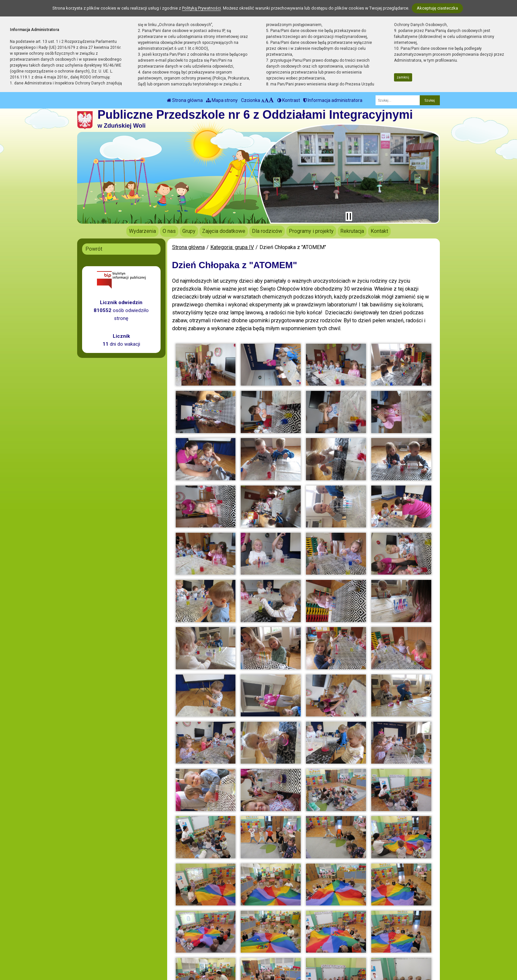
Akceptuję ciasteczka (437, 8)
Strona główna (185, 100)
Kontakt (379, 231)
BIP (246, 941)
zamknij (403, 77)
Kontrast (289, 100)
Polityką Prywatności (201, 8)
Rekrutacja (352, 231)
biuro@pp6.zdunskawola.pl (192, 949)
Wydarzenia (142, 231)
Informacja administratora (333, 100)
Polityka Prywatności (266, 949)
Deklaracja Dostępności (269, 958)
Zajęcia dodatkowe (224, 231)
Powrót (94, 249)
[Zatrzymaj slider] (349, 216)
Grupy (189, 231)
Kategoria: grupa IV (232, 247)
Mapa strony (222, 100)
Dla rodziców (267, 231)
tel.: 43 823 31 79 (181, 941)
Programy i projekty (311, 231)
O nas (169, 231)
